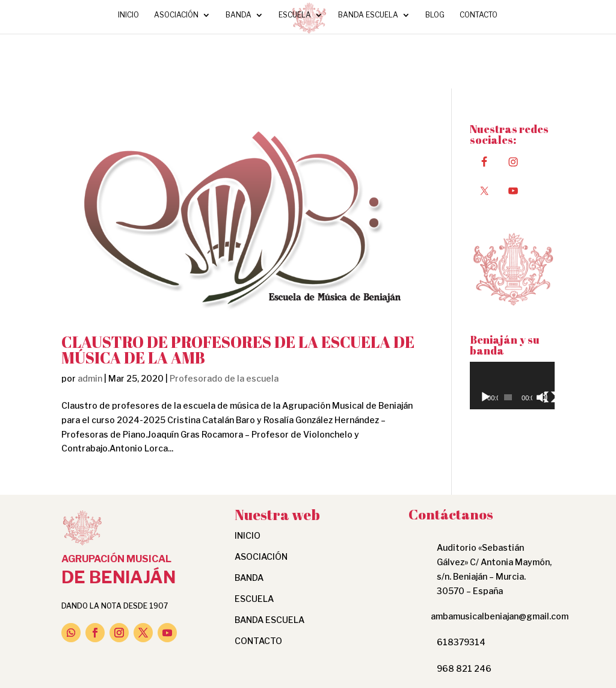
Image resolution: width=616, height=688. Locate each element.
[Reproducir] (485, 397)
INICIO (128, 15)
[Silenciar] (542, 397)
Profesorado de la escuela (224, 378)
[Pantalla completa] (550, 397)
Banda (239, 15)
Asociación (176, 15)
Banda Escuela (368, 15)
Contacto (479, 15)
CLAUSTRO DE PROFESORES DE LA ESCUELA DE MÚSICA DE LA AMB (238, 350)
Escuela (295, 15)
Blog (435, 15)
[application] (512, 386)
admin (90, 378)
